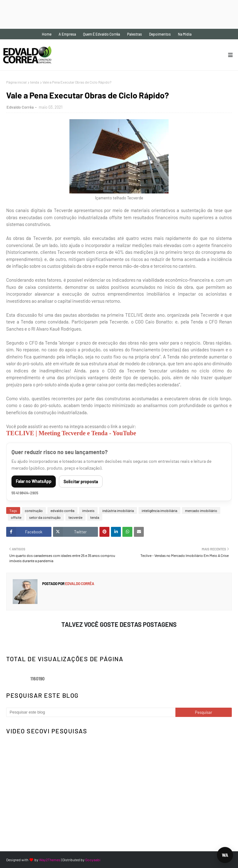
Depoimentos (160, 34)
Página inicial (16, 82)
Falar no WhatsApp (34, 481)
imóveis (88, 510)
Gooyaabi (93, 860)
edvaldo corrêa (62, 510)
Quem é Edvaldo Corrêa (101, 34)
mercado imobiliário (201, 510)
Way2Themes (50, 860)
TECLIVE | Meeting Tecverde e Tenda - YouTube (71, 433)
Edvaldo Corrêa (20, 107)
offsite (16, 517)
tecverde (75, 517)
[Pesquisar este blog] (91, 712)
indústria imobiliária (118, 510)
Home (47, 34)
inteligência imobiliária (159, 510)
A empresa (67, 34)
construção (34, 510)
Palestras (134, 34)
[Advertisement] (113, 14)
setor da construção (45, 517)
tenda (35, 82)
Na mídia (185, 34)
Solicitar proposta (81, 482)
